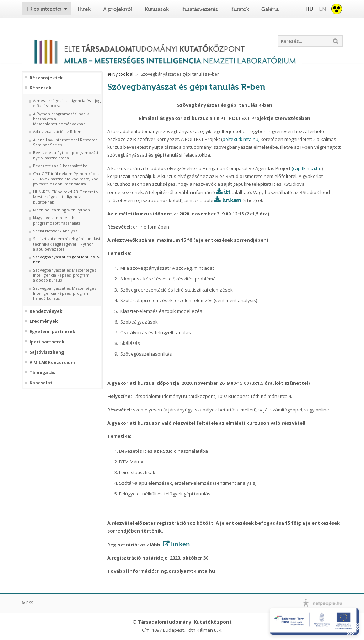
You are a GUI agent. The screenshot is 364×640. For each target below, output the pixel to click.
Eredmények (44, 321)
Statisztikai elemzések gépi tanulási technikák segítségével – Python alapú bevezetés (66, 244)
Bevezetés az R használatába (60, 166)
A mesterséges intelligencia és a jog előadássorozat (67, 103)
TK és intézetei (44, 9)
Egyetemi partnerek (52, 332)
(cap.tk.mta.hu (307, 168)
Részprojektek (46, 78)
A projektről (118, 9)
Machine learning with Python (61, 210)
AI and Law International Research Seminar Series (65, 142)
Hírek (84, 9)
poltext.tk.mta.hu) (241, 139)
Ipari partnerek (47, 342)
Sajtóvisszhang (47, 352)
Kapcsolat (41, 383)
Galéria (270, 9)
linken (232, 200)
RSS (28, 603)
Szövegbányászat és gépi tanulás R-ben (66, 259)
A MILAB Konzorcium (52, 363)
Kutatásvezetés (200, 9)
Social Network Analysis (55, 231)
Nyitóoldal (120, 74)
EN (322, 9)
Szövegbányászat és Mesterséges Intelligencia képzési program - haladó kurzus (65, 293)
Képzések (41, 88)
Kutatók (240, 9)
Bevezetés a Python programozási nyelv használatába (66, 155)
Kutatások (157, 9)
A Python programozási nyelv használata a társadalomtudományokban (61, 119)
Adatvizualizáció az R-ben (57, 132)
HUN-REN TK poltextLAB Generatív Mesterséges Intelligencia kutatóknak (66, 197)
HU (309, 9)
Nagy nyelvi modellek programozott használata (57, 220)
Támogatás (42, 373)
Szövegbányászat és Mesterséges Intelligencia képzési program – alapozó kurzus (65, 275)
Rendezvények (46, 311)
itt (227, 192)
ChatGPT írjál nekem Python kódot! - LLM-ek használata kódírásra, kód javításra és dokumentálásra (67, 179)
